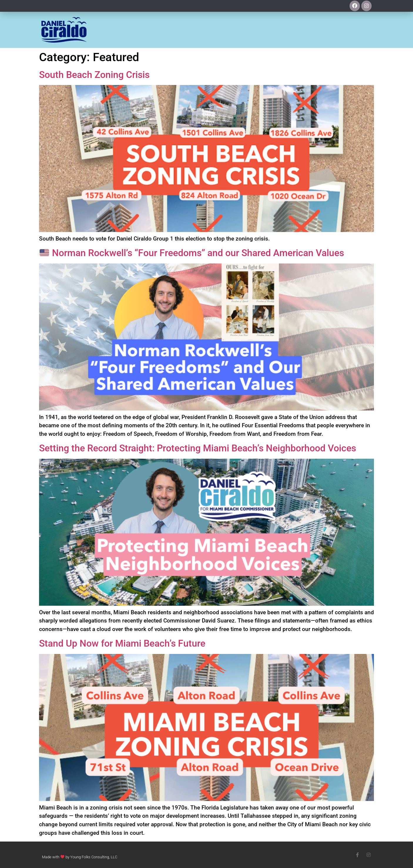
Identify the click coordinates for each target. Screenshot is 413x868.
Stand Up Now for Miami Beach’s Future (122, 643)
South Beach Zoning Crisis (94, 75)
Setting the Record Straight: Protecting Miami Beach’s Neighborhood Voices (198, 448)
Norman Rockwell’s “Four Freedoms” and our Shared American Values (192, 253)
